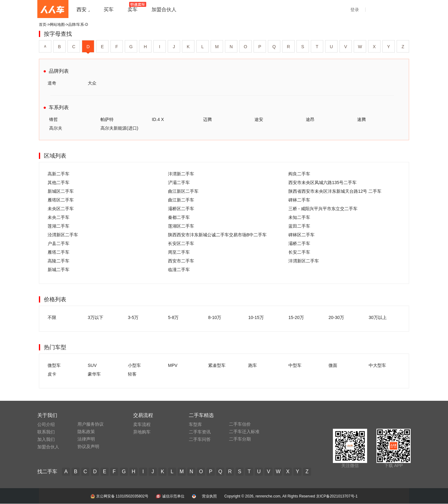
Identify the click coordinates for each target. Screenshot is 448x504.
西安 (82, 9)
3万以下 (96, 317)
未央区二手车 (61, 209)
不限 (52, 317)
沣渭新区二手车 (304, 261)
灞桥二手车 (299, 243)
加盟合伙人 (48, 447)
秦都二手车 (179, 217)
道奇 (52, 83)
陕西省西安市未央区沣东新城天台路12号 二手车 (335, 191)
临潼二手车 (179, 270)
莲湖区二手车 (181, 226)
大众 (92, 83)
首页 (43, 25)
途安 (259, 119)
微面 (333, 365)
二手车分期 (240, 439)
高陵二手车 (58, 261)
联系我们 (46, 432)
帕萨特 (107, 119)
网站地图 (57, 25)
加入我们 (46, 439)
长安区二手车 (181, 243)
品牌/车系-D (78, 25)
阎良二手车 (299, 174)
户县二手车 (58, 243)
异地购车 (142, 432)
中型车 (295, 365)
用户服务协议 (91, 424)
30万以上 (378, 317)
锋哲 (54, 119)
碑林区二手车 (301, 235)
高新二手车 (58, 174)
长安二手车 (299, 252)
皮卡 (52, 374)
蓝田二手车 (299, 226)
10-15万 (256, 317)
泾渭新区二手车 (63, 235)
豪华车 (94, 374)
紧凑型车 (217, 365)
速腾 (362, 119)
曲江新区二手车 (183, 191)
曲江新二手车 (181, 200)
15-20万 (296, 317)
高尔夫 (56, 128)
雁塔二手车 (58, 252)
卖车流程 (142, 424)
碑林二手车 (299, 200)
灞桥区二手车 (181, 209)
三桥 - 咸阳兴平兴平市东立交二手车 (323, 209)
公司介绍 (46, 424)
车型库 (195, 424)
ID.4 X (158, 119)
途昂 (310, 119)
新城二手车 (58, 270)
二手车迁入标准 (244, 432)
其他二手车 (58, 183)
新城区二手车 (61, 191)
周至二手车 (179, 252)
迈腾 (208, 119)
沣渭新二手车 (181, 174)
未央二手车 (58, 217)
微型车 (54, 365)
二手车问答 (200, 439)
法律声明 (86, 439)
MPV (173, 365)
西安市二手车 (181, 261)
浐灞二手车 (179, 183)
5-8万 (173, 317)
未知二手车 (299, 217)
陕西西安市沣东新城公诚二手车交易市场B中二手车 (217, 235)
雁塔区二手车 (61, 200)
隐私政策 (86, 432)
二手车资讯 (200, 432)
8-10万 (215, 317)
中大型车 (377, 365)
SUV (92, 365)
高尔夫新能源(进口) (119, 128)
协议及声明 (88, 446)
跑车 (253, 365)
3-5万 (133, 317)
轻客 (132, 374)
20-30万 (336, 317)
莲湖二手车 (58, 226)
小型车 (134, 365)
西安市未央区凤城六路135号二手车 (322, 183)
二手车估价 (240, 424)
